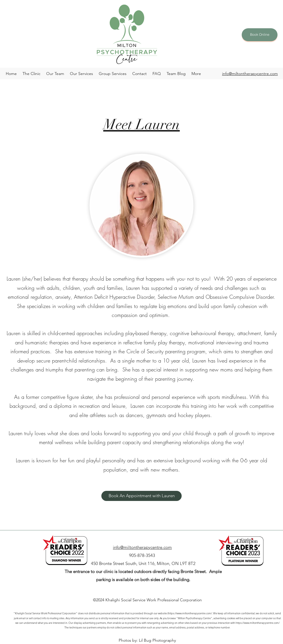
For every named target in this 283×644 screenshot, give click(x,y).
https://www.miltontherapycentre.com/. (190, 613)
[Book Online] (260, 35)
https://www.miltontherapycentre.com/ (258, 623)
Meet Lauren (142, 125)
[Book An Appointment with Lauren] (141, 496)
